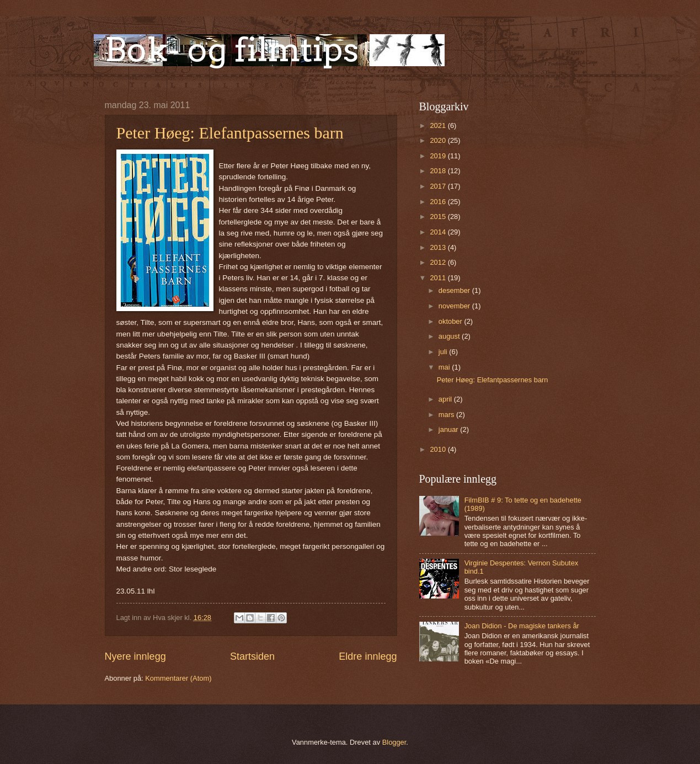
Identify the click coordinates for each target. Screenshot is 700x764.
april (446, 399)
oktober (451, 321)
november (455, 306)
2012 (439, 262)
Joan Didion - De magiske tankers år (522, 626)
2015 (439, 217)
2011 (439, 278)
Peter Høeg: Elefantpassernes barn (230, 133)
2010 (439, 449)
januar (449, 429)
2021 (439, 125)
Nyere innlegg (135, 656)
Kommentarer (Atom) (178, 678)
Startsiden (252, 656)
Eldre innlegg (368, 656)
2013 (439, 247)
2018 (439, 171)
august (450, 336)
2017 (439, 186)
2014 (439, 232)
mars (447, 415)
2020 (439, 140)
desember (455, 290)
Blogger (394, 742)
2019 (439, 156)
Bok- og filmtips (232, 49)
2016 (439, 202)
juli (444, 352)
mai (445, 367)
